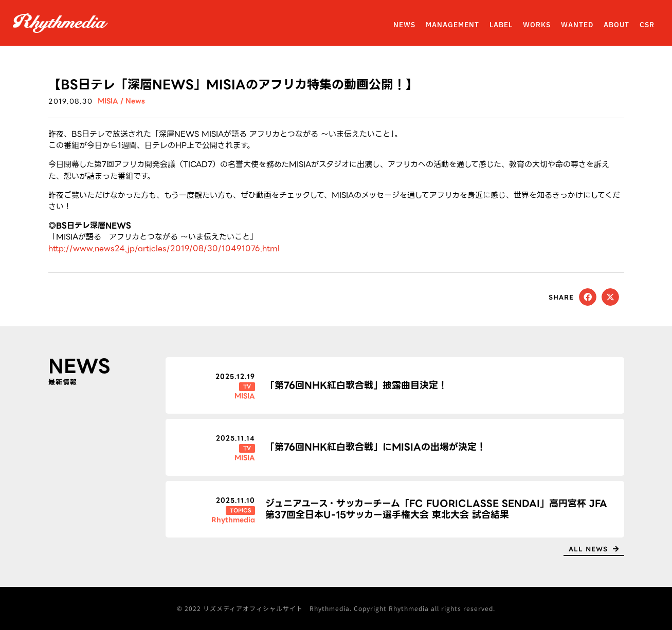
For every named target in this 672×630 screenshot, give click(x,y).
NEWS (404, 25)
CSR (647, 25)
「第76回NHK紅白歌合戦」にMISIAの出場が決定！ (376, 447)
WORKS (537, 25)
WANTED (577, 25)
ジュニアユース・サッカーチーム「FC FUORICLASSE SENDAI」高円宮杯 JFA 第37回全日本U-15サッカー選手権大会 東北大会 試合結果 (436, 509)
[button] (588, 297)
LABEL (501, 25)
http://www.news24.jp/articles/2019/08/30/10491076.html (164, 249)
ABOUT (616, 25)
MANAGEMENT (452, 25)
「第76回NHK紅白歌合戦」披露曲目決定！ (356, 385)
